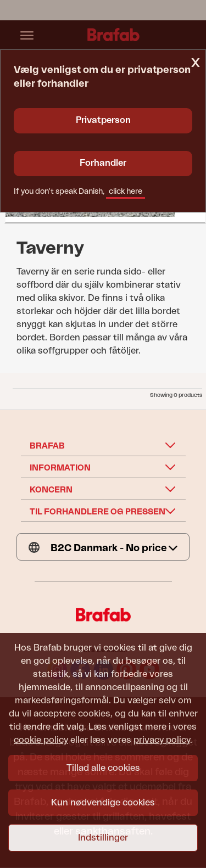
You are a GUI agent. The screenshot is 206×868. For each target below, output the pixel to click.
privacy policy (162, 740)
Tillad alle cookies (103, 768)
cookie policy (41, 740)
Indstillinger (103, 838)
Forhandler (103, 163)
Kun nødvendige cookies (103, 803)
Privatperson (103, 120)
